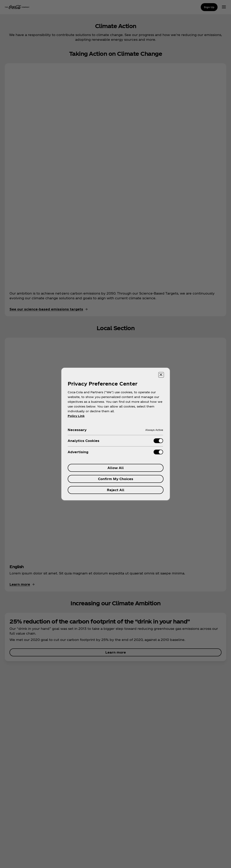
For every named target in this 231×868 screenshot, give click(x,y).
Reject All (116, 490)
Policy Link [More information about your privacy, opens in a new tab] (76, 416)
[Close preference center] (161, 375)
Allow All (116, 468)
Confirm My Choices (116, 479)
